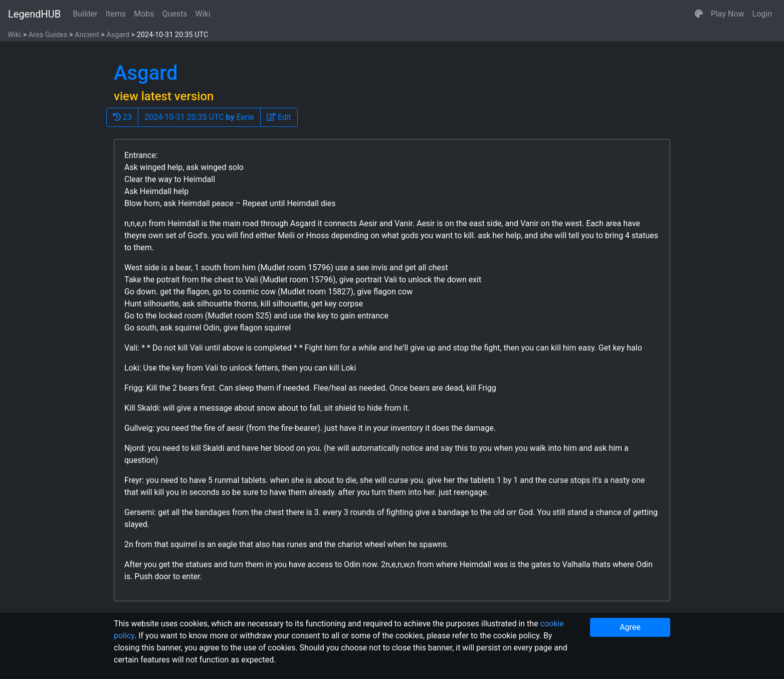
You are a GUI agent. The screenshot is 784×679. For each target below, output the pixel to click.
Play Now (728, 14)
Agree (630, 627)
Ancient (87, 35)
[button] (699, 14)
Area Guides (48, 35)
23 (122, 117)
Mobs (144, 14)
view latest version (164, 96)
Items (116, 14)
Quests (174, 14)
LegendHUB (34, 14)
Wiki (203, 14)
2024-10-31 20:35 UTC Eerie (199, 117)
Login (762, 14)
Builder (85, 14)
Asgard (118, 35)
